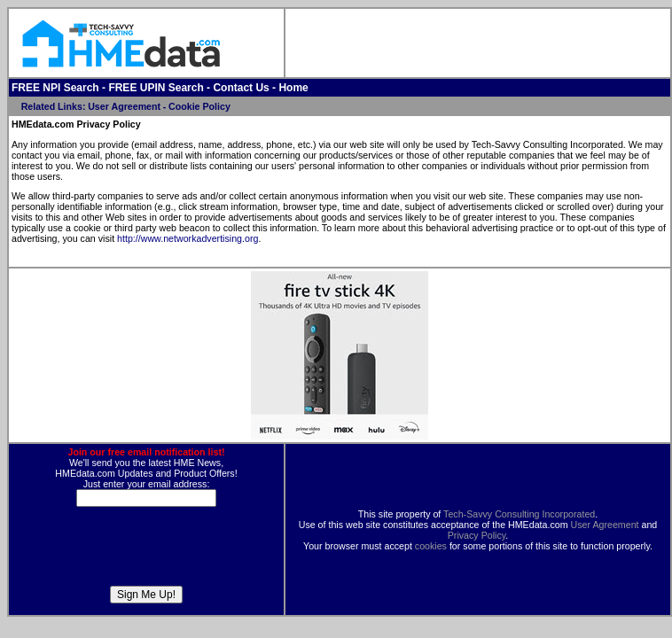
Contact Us (241, 88)
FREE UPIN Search (156, 88)
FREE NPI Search (55, 88)
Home (293, 88)
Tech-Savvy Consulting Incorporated (519, 514)
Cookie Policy (199, 106)
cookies (431, 546)
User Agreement (124, 106)
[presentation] (146, 551)
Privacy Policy (477, 535)
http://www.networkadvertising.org (188, 238)
